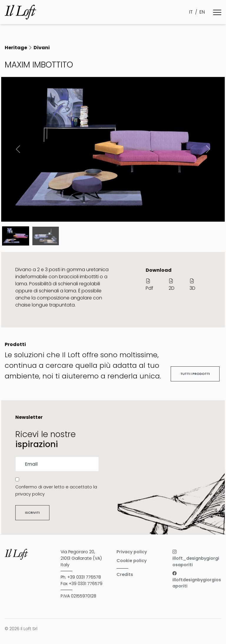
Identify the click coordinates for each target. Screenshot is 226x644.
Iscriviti (32, 513)
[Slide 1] (46, 236)
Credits (125, 574)
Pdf (149, 285)
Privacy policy (132, 552)
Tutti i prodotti (195, 374)
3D (192, 285)
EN (202, 12)
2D (172, 285)
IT (191, 12)
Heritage (16, 48)
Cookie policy (132, 561)
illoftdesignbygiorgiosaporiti (197, 580)
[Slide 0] (16, 236)
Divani (42, 48)
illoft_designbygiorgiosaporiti (196, 558)
